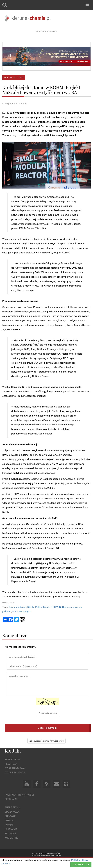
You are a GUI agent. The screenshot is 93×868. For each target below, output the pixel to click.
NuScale (64, 616)
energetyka (25, 620)
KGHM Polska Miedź (39, 616)
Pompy (9, 833)
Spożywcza (12, 820)
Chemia (9, 829)
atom (15, 620)
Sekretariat (12, 768)
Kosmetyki (11, 846)
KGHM (54, 616)
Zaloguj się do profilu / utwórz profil (46, 749)
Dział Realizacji (15, 781)
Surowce (10, 825)
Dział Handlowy (15, 777)
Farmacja (11, 838)
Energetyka (12, 816)
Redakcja (11, 772)
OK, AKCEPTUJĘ (82, 865)
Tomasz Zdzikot (17, 616)
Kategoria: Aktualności (15, 112)
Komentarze (15, 644)
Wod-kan (10, 842)
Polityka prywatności (19, 803)
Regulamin (11, 808)
